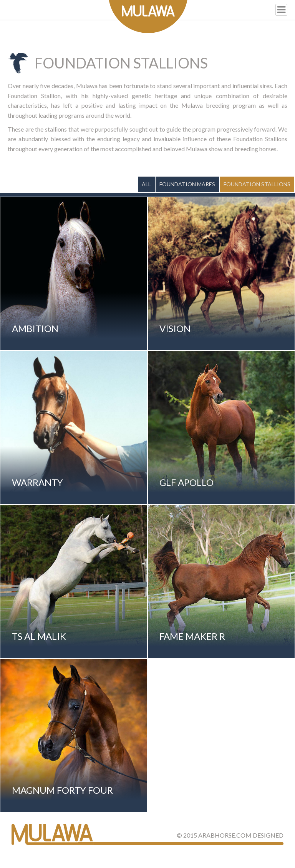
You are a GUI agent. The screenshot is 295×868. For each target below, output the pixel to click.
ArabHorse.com (225, 835)
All (146, 184)
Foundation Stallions (257, 184)
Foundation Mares (187, 184)
